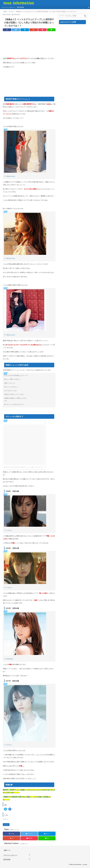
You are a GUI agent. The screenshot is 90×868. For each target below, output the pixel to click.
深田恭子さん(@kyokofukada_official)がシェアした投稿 (19, 467)
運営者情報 (20, 7)
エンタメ (6, 825)
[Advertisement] (29, 45)
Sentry (86, 864)
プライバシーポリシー (8, 7)
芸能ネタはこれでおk (11, 176)
